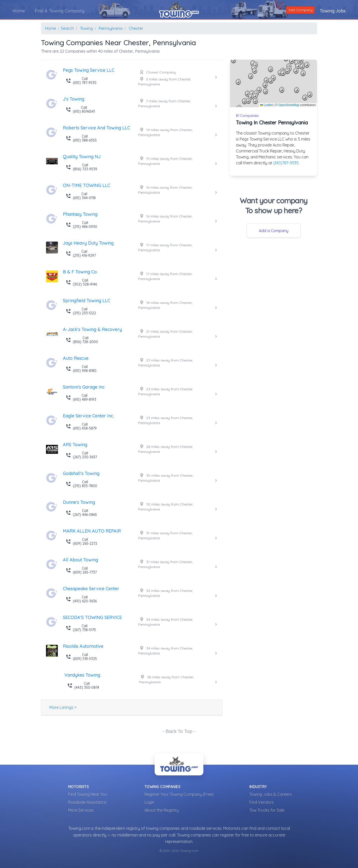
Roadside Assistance (87, 802)
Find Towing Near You (88, 794)
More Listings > (63, 707)
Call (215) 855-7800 (82, 484)
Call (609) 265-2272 (82, 542)
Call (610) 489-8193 (81, 398)
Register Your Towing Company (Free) (179, 794)
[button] (251, 76)
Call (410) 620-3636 (81, 599)
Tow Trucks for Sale (267, 810)
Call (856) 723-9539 (82, 167)
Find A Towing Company (60, 11)
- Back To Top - (179, 731)
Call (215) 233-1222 (81, 311)
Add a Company (274, 231)
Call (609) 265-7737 (81, 570)
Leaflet (266, 105)
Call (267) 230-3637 (81, 455)
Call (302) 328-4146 (81, 282)
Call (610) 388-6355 (81, 138)
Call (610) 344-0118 (81, 196)
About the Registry (162, 810)
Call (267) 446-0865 (81, 513)
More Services (81, 810)
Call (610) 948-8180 (81, 369)
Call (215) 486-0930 (82, 225)
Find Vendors (262, 802)
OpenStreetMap (289, 105)
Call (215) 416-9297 (81, 253)
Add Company (300, 10)
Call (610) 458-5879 (81, 426)
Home (19, 11)
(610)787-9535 (286, 163)
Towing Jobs (333, 11)
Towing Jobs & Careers (271, 794)
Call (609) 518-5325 (81, 657)
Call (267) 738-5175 (81, 628)
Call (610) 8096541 (80, 109)
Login (149, 802)
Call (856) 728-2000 (82, 340)
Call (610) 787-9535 (81, 81)
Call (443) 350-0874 (83, 686)
